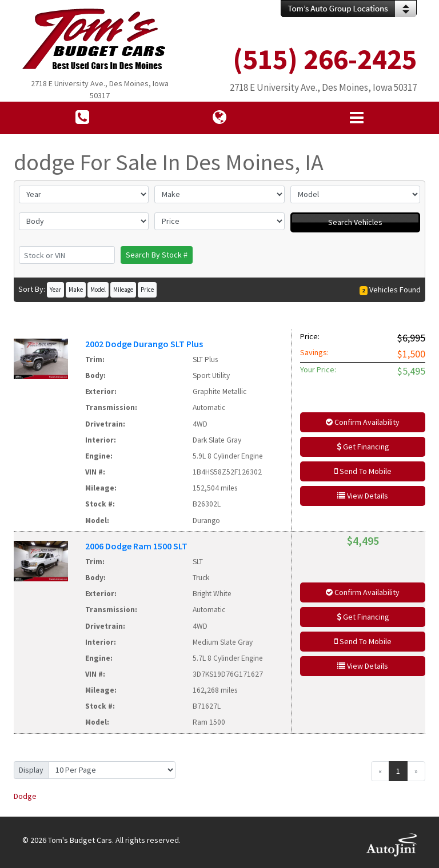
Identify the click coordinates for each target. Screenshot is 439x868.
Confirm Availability (363, 422)
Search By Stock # (157, 255)
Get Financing (363, 447)
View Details (363, 496)
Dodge (25, 796)
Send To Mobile (363, 471)
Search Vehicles (355, 222)
